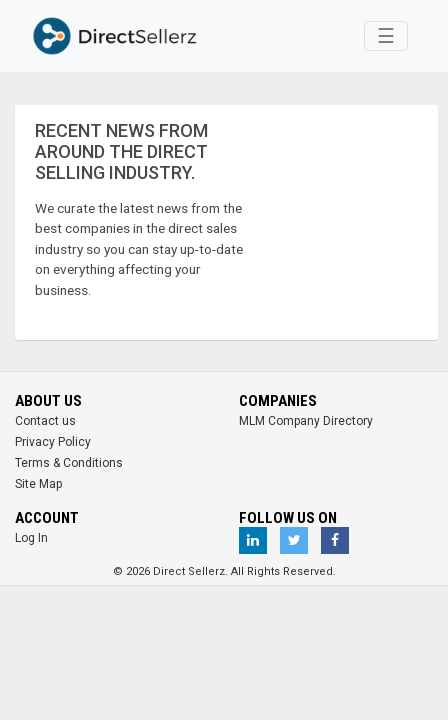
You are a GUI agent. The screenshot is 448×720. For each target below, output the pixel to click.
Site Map (38, 484)
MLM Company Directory (306, 421)
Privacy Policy (53, 442)
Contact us (45, 421)
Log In (31, 538)
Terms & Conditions (69, 463)
